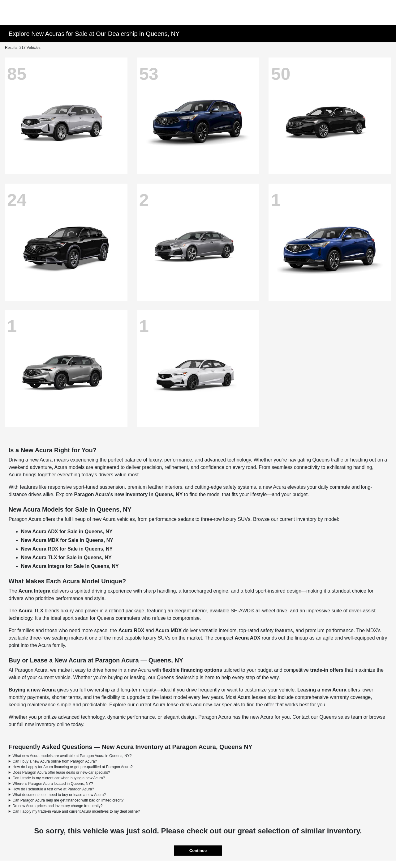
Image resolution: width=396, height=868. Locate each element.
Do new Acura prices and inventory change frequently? (58, 806)
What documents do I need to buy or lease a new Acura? (59, 795)
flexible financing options (192, 670)
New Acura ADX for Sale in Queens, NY (67, 532)
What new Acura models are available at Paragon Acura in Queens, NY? (72, 756)
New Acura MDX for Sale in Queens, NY (67, 540)
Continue (198, 851)
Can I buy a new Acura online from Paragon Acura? (55, 761)
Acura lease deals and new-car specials (196, 705)
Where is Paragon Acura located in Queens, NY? (53, 784)
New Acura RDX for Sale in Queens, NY (67, 549)
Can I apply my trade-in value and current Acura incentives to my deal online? (76, 811)
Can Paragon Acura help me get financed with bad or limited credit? (68, 800)
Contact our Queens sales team (327, 717)
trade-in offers (327, 670)
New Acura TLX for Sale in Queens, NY (66, 557)
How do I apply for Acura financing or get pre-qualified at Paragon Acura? (73, 767)
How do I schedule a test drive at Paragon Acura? (54, 789)
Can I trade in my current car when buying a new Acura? (59, 778)
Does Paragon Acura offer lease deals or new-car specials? (61, 772)
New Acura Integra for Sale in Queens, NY (70, 566)
